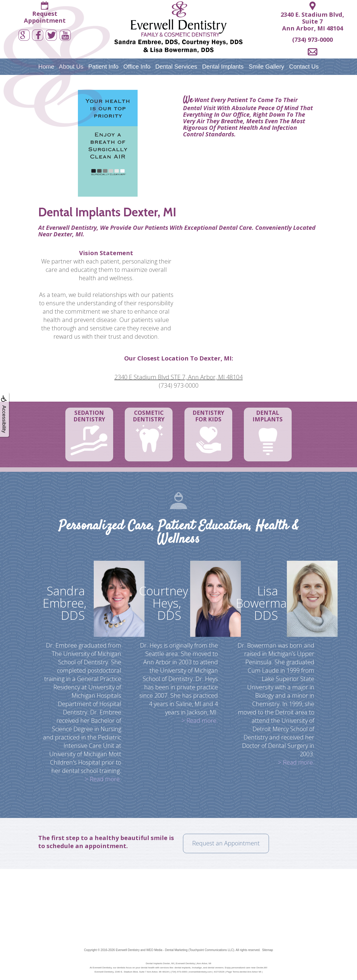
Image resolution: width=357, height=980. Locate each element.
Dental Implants (223, 67)
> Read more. (103, 779)
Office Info (137, 67)
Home (46, 67)
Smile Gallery (266, 67)
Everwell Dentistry (128, 950)
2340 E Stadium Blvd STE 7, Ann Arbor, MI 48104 (178, 377)
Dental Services (176, 67)
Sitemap (268, 950)
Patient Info (103, 67)
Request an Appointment (226, 843)
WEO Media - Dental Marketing (167, 950)
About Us (71, 67)
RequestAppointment (45, 17)
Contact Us (304, 67)
